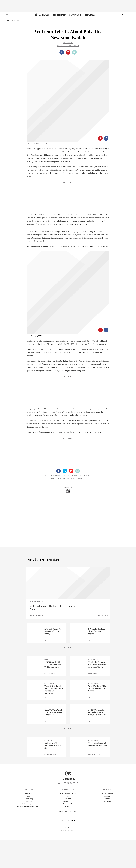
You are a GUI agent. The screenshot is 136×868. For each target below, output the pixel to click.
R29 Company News (68, 795)
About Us (29, 795)
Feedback (29, 802)
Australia (107, 802)
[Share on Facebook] (62, 52)
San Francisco (80, 479)
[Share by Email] (74, 52)
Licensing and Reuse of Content (29, 808)
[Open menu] (7, 14)
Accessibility (68, 805)
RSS (68, 810)
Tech (52, 479)
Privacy (68, 800)
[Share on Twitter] (65, 472)
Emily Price (68, 43)
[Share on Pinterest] (68, 52)
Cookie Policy (68, 802)
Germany (107, 797)
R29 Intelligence (29, 805)
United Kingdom (107, 795)
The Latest (61, 479)
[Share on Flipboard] (71, 472)
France (107, 800)
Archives (68, 808)
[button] (120, 17)
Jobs (29, 797)
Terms (68, 797)
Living (69, 479)
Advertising (29, 800)
